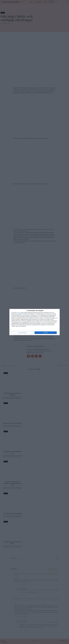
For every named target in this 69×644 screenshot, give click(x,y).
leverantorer (19, 312)
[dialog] (35, 322)
